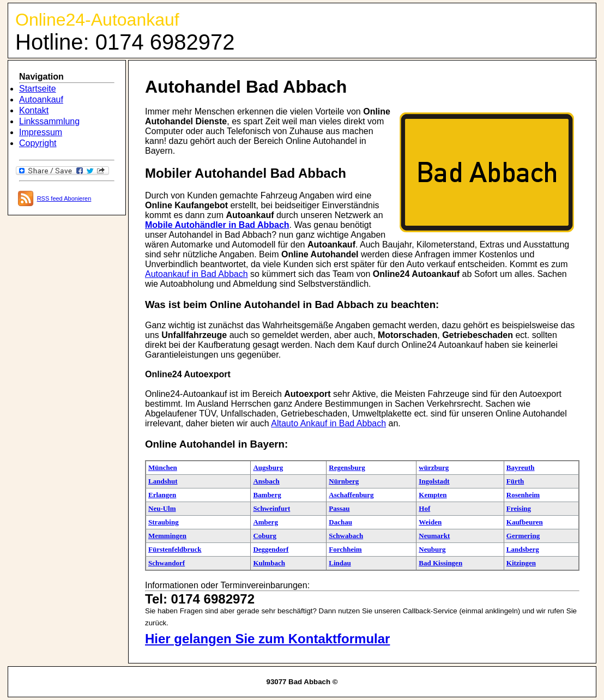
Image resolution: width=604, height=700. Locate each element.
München (163, 467)
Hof (424, 508)
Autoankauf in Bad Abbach (197, 274)
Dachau (340, 522)
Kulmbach (269, 563)
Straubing (164, 522)
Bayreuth (521, 467)
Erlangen (162, 495)
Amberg (265, 522)
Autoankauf (41, 99)
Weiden (430, 522)
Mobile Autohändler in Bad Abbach (217, 225)
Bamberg (267, 495)
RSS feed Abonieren (64, 198)
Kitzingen (521, 563)
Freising (519, 508)
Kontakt (34, 110)
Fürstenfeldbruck (175, 549)
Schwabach (346, 536)
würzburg (434, 467)
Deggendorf (271, 549)
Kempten (433, 495)
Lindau (340, 563)
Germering (523, 536)
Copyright (38, 143)
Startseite (38, 89)
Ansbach (266, 481)
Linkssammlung (49, 121)
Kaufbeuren (525, 522)
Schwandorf (167, 563)
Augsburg (268, 467)
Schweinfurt (271, 508)
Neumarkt (434, 536)
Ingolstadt (434, 481)
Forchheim (345, 549)
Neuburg (432, 549)
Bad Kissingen (440, 563)
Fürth (515, 481)
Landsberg (523, 549)
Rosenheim (523, 495)
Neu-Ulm (162, 508)
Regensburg (347, 467)
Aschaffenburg (351, 495)
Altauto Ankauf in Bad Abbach (328, 423)
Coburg (265, 536)
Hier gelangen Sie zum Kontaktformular (267, 639)
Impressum (41, 132)
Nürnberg (344, 481)
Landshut (163, 481)
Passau (339, 508)
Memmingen (167, 536)
